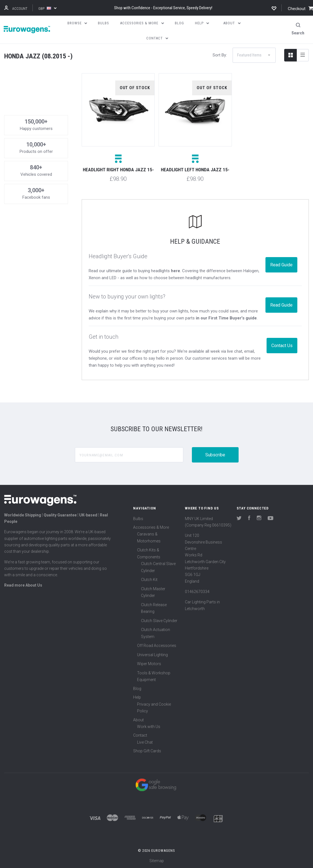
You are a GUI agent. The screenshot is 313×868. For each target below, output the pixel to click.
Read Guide (281, 265)
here (176, 271)
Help (137, 697)
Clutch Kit (149, 580)
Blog (137, 689)
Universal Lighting (152, 655)
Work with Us (149, 727)
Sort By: (220, 55)
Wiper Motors (149, 664)
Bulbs (138, 519)
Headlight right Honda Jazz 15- (118, 170)
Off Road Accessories (157, 646)
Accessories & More (151, 527)
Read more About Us (23, 585)
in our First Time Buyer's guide (226, 318)
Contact (140, 735)
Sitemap (157, 861)
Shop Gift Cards (147, 751)
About (138, 720)
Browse (77, 23)
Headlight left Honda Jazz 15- (195, 170)
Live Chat (145, 742)
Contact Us (282, 346)
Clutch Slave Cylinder (159, 621)
